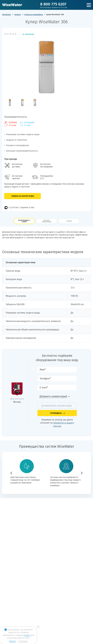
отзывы (69, 221)
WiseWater (7, 15)
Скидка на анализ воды (23, 196)
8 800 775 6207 (54, 5)
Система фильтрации (47, 221)
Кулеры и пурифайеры (34, 15)
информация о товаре (24, 221)
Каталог (18, 15)
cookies (27, 635)
